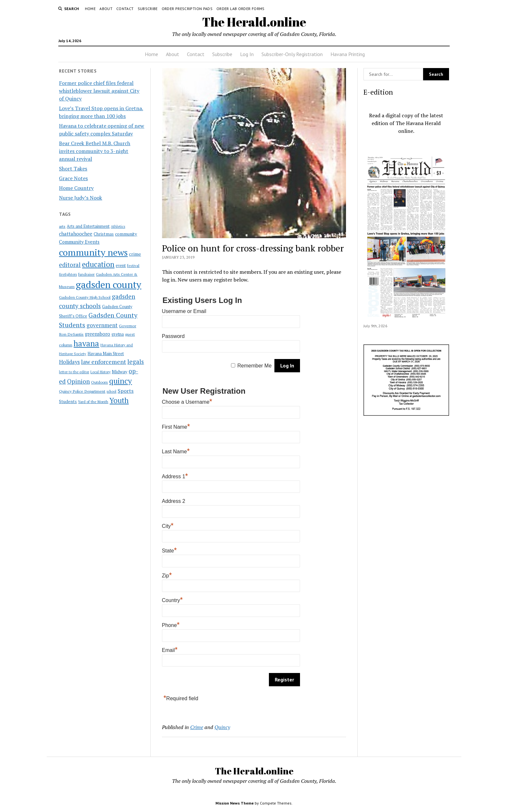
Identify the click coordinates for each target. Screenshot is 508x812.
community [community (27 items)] (126, 234)
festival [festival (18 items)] (133, 266)
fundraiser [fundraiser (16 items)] (86, 274)
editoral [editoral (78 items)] (70, 265)
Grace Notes (73, 178)
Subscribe (148, 9)
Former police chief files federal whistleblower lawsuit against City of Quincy (99, 91)
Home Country (76, 188)
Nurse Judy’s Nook (81, 198)
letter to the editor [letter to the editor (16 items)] (74, 372)
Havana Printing (348, 54)
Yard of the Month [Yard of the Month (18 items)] (93, 402)
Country (173, 600)
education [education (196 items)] (98, 264)
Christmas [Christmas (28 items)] (104, 234)
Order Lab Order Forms (241, 9)
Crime (197, 727)
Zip (167, 576)
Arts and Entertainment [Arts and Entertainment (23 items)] (88, 226)
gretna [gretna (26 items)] (118, 334)
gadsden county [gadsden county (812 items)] (109, 284)
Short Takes (73, 168)
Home (90, 9)
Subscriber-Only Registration (292, 54)
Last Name (176, 452)
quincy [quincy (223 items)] (121, 381)
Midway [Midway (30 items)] (120, 372)
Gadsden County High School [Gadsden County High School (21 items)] (85, 297)
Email (170, 650)
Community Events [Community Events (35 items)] (79, 242)
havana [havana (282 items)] (86, 343)
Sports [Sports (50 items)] (126, 391)
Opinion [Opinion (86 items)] (78, 381)
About (106, 9)
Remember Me (255, 366)
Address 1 (175, 476)
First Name (176, 427)
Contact (125, 9)
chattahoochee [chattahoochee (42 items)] (76, 234)
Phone (171, 625)
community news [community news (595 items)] (93, 252)
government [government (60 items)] (102, 325)
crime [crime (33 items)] (135, 254)
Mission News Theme (235, 803)
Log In (247, 54)
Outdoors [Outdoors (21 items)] (99, 382)
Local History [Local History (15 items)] (100, 372)
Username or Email (184, 311)
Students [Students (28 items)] (68, 401)
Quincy (222, 727)
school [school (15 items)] (111, 391)
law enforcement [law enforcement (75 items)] (104, 362)
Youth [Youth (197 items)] (119, 400)
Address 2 (174, 501)
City (168, 526)
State (169, 551)
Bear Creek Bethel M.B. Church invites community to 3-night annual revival (95, 151)
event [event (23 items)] (121, 266)
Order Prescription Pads (187, 9)
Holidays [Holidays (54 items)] (69, 362)
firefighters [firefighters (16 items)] (68, 274)
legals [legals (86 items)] (136, 362)
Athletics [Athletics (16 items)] (118, 226)
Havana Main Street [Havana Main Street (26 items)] (106, 354)
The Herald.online (254, 22)
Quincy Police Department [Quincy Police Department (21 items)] (82, 391)
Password (173, 336)
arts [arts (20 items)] (62, 226)
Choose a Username (187, 402)
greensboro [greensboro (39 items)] (98, 334)
